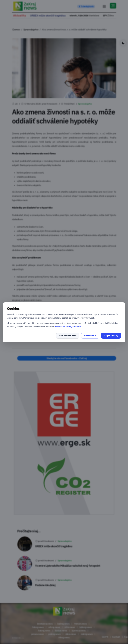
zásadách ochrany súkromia (68, 327)
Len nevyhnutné (68, 336)
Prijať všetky (111, 336)
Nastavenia (90, 336)
